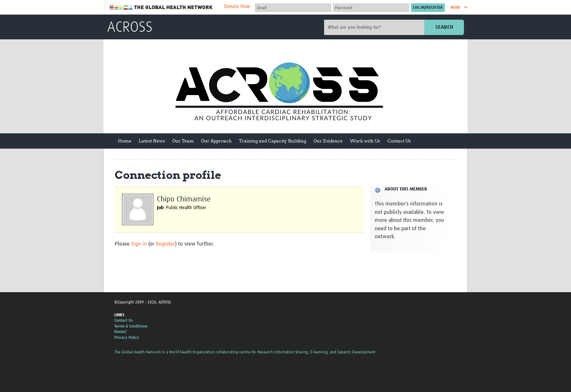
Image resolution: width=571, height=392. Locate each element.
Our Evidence (328, 141)
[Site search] (375, 27)
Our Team (183, 141)
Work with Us (365, 141)
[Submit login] (428, 8)
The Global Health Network (161, 7)
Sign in (139, 244)
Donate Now (237, 7)
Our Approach (216, 141)
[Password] (371, 8)
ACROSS (130, 28)
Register (165, 244)
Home (125, 141)
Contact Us (399, 141)
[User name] (293, 8)
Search (444, 27)
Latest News (152, 141)
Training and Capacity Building (273, 141)
